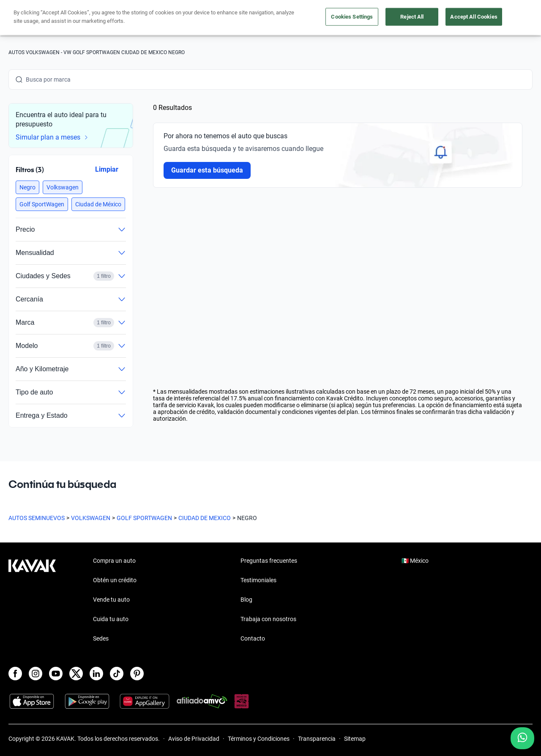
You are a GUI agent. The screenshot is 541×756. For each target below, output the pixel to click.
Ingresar (514, 18)
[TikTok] (117, 674)
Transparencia (317, 739)
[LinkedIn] (96, 674)
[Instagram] (36, 674)
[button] (27, 187)
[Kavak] (32, 18)
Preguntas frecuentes (269, 561)
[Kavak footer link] (32, 600)
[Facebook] (15, 674)
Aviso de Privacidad (194, 739)
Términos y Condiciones (259, 739)
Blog (246, 600)
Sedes (101, 638)
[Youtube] (56, 674)
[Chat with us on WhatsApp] (522, 738)
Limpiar (107, 169)
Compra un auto (242, 18)
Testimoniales (258, 580)
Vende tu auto (294, 18)
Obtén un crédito (187, 18)
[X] (76, 674)
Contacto (253, 638)
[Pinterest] (137, 674)
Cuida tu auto (341, 18)
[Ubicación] (452, 18)
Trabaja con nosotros (268, 619)
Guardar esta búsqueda (207, 170)
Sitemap (355, 739)
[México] (420, 18)
